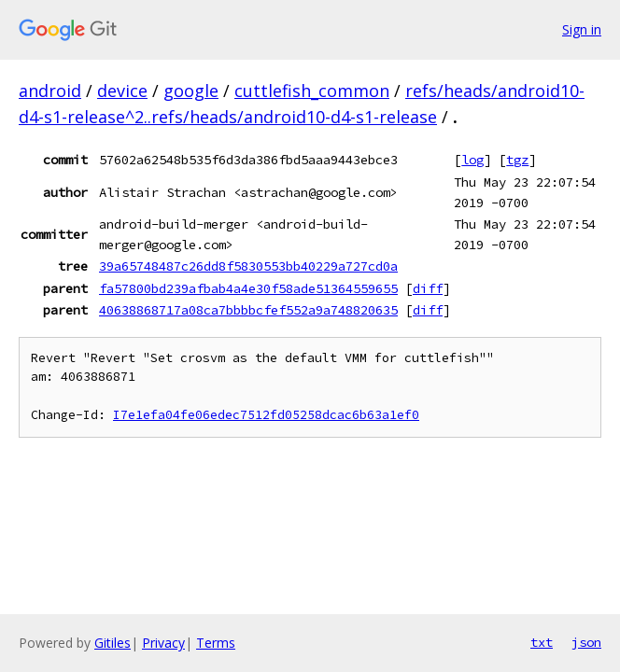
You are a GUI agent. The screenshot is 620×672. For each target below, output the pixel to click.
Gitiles (113, 643)
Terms (216, 643)
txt (542, 642)
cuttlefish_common (312, 91)
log (472, 160)
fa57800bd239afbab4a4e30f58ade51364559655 (248, 288)
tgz (517, 160)
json (586, 642)
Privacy (163, 643)
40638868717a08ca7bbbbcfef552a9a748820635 (248, 310)
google (191, 91)
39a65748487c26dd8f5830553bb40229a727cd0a (248, 266)
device (122, 91)
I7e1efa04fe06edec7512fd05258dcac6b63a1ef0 (266, 415)
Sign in (582, 29)
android (50, 91)
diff (428, 288)
